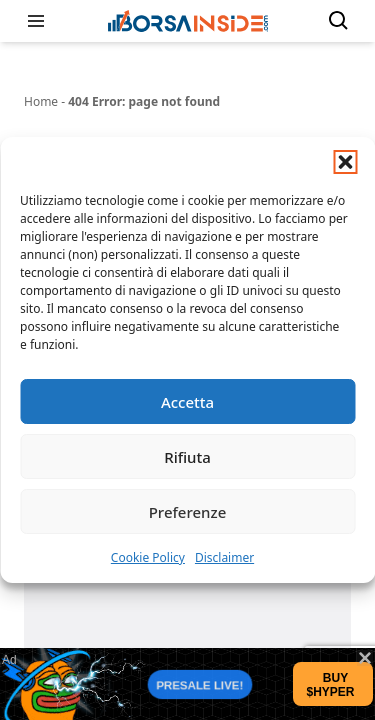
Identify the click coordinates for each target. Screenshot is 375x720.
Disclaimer (224, 557)
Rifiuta (187, 457)
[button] (345, 162)
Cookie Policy (148, 557)
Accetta (187, 402)
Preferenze (188, 512)
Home (41, 101)
